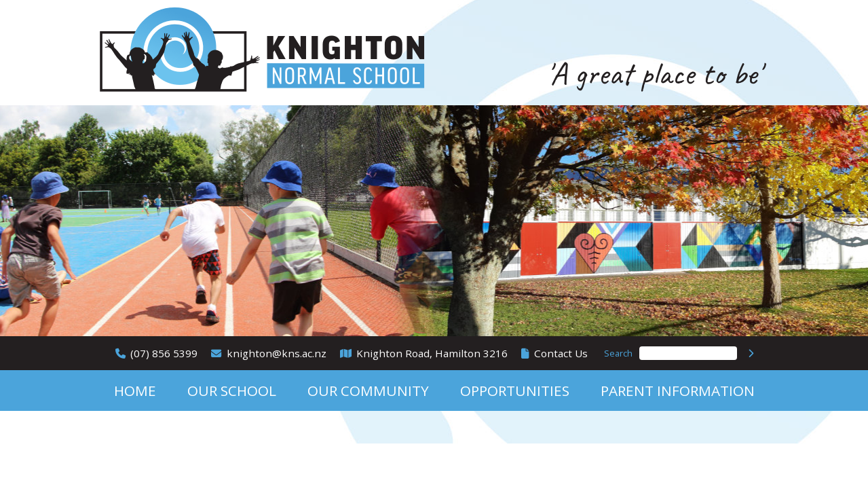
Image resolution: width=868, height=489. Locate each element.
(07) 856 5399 (164, 353)
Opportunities (515, 391)
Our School (232, 391)
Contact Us (561, 353)
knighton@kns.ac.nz (277, 353)
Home (135, 391)
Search (618, 353)
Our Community (368, 391)
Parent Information (678, 391)
